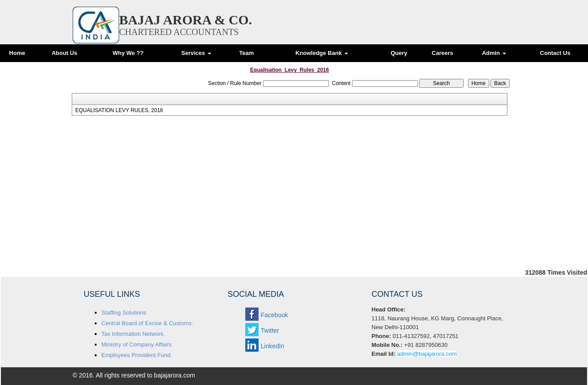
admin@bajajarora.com (427, 354)
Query (399, 53)
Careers (442, 53)
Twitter (270, 331)
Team (246, 53)
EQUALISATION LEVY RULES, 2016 (119, 110)
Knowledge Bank (321, 53)
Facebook (274, 315)
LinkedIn (273, 346)
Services (196, 53)
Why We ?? (128, 53)
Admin (494, 53)
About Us (65, 53)
